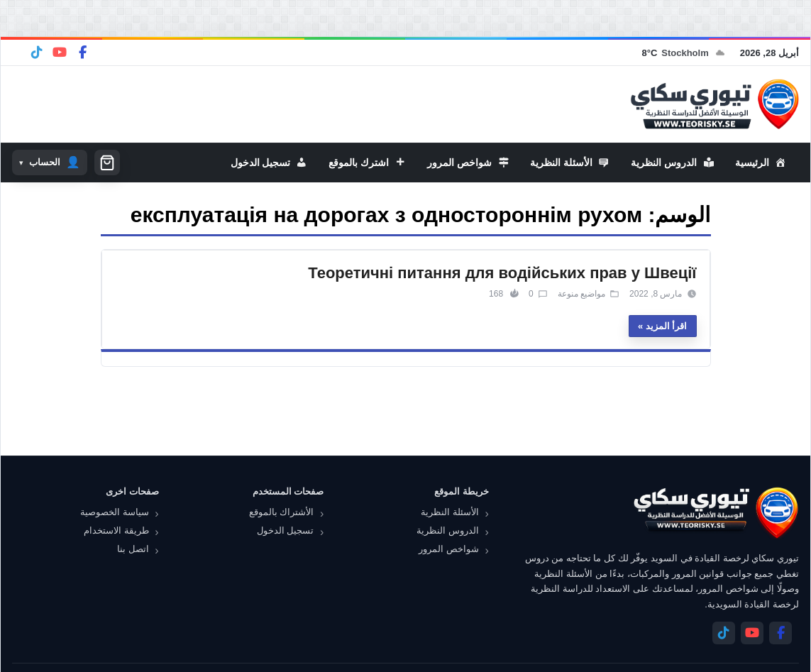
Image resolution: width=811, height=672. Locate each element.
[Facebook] (82, 53)
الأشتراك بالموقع (282, 512)
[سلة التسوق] (107, 163)
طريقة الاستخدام (116, 530)
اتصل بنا (133, 549)
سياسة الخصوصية (115, 512)
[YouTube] (60, 53)
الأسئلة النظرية (450, 512)
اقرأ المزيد (667, 326)
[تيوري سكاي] (715, 513)
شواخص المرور (449, 549)
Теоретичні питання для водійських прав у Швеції (502, 273)
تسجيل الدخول (286, 530)
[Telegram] (37, 53)
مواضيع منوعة (581, 294)
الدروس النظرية (448, 530)
